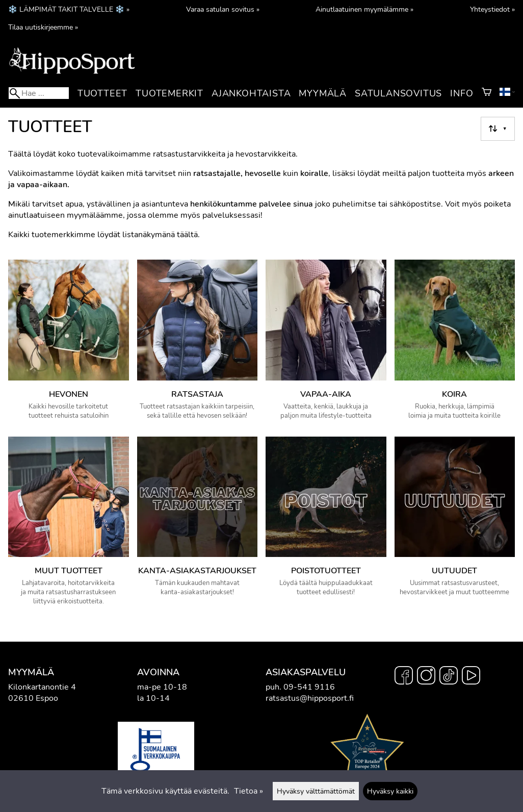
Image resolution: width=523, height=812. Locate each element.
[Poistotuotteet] (326, 526)
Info (462, 93)
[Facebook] (404, 677)
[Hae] (39, 93)
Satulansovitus (398, 93)
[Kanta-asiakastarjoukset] (198, 526)
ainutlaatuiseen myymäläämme (66, 215)
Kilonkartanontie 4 (42, 687)
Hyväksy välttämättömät (316, 791)
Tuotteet (102, 93)
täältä (187, 235)
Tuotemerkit (169, 93)
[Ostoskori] (487, 93)
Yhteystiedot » (492, 9)
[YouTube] (471, 677)
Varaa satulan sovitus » (223, 9)
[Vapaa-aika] (326, 344)
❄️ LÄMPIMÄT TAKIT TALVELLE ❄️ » (69, 9)
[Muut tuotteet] (69, 526)
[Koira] (455, 344)
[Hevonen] (69, 344)
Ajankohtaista (251, 93)
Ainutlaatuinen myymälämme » (364, 9)
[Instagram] (426, 677)
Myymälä (323, 93)
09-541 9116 (309, 687)
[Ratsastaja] (198, 344)
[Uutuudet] (455, 526)
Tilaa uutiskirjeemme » (43, 27)
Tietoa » (249, 791)
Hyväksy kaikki (390, 791)
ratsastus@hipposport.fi (310, 698)
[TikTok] (449, 677)
